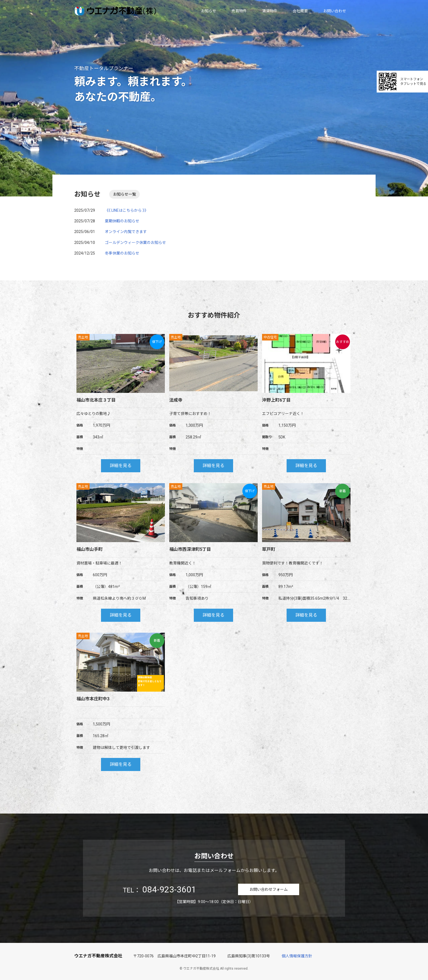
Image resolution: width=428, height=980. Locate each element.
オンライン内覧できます (126, 231)
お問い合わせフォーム (269, 888)
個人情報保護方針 (297, 955)
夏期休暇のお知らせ (122, 220)
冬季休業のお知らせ (122, 252)
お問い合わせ (335, 11)
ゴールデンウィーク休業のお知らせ (135, 241)
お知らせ (209, 11)
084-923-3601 (169, 888)
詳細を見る (121, 464)
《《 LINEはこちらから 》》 (127, 209)
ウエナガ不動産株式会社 (98, 955)
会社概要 (300, 11)
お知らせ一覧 (124, 194)
